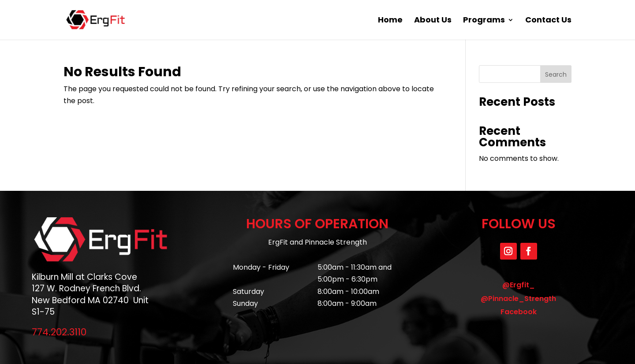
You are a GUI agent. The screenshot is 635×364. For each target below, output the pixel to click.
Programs (484, 21)
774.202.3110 (59, 332)
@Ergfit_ (519, 285)
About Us (433, 21)
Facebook (519, 312)
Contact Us (548, 21)
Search (556, 74)
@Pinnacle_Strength (518, 299)
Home (390, 21)
